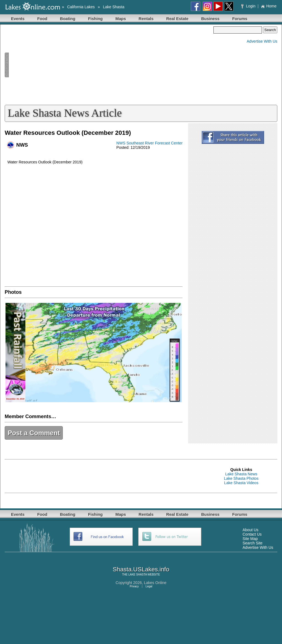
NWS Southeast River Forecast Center (150, 143)
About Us (251, 530)
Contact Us (252, 534)
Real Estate (177, 19)
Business (210, 19)
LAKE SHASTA (138, 575)
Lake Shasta (114, 7)
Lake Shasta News (241, 474)
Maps (121, 19)
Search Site (253, 543)
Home (269, 6)
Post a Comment (34, 433)
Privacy (134, 586)
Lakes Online (155, 583)
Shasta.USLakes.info (141, 569)
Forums (240, 19)
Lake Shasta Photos (241, 478)
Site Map (250, 539)
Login (249, 6)
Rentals (146, 19)
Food (42, 19)
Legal (149, 586)
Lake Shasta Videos (241, 483)
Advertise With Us (262, 41)
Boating (68, 19)
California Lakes (81, 7)
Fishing (95, 19)
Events (18, 19)
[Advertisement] (109, 65)
